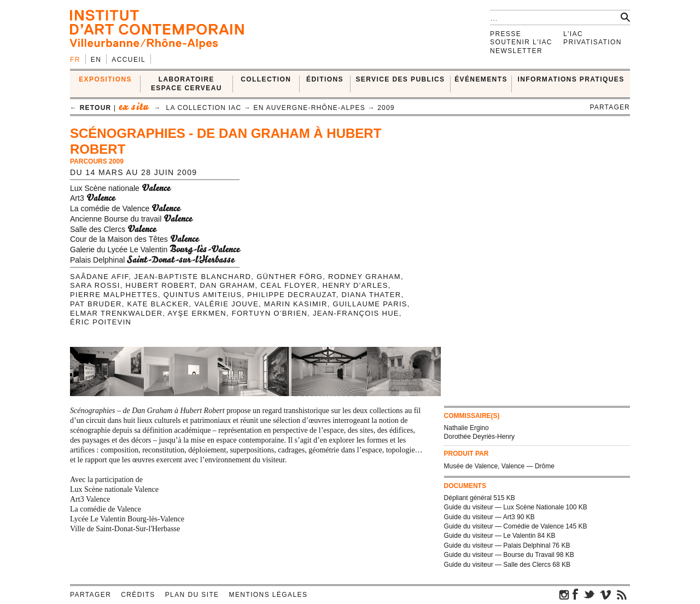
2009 (386, 108)
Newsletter (516, 51)
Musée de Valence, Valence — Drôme (499, 466)
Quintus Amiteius (203, 295)
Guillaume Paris (370, 304)
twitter (589, 594)
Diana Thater (371, 295)
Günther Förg (290, 277)
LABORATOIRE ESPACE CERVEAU (186, 83)
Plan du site (192, 595)
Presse (506, 34)
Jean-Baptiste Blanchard (192, 277)
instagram (564, 594)
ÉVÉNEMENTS (481, 79)
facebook (575, 594)
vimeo (605, 594)
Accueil (129, 60)
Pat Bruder (96, 304)
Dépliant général (468, 498)
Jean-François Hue (356, 313)
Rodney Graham (364, 277)
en (96, 60)
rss (622, 594)
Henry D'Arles (355, 285)
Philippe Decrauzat (292, 295)
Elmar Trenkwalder (116, 313)
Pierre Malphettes (114, 295)
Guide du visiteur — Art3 (480, 517)
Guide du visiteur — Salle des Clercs (497, 565)
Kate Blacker (158, 304)
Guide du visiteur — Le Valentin (490, 536)
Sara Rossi (95, 285)
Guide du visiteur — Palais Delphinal (497, 545)
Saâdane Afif (99, 277)
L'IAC (573, 34)
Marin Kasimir (296, 304)
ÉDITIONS (325, 79)
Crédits (138, 595)
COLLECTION (266, 79)
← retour (91, 108)
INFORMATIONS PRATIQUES (571, 79)
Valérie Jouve (226, 304)
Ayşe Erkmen (197, 313)
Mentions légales (269, 595)
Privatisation (593, 42)
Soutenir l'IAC (521, 42)
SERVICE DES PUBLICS (400, 79)
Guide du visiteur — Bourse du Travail (499, 555)
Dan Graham (227, 285)
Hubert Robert (160, 285)
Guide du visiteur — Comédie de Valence (504, 526)
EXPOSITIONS (105, 79)
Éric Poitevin (101, 322)
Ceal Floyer (288, 285)
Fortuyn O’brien (270, 313)
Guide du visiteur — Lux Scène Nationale (504, 507)
